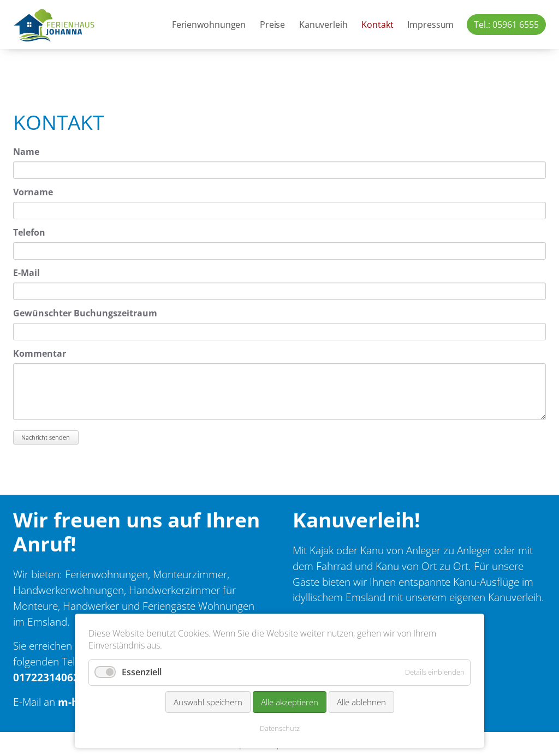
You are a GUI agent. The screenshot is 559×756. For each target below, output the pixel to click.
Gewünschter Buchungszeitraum (85, 313)
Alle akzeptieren (290, 702)
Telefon (29, 232)
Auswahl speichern (208, 702)
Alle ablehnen (361, 702)
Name (26, 152)
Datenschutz (280, 728)
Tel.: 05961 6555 (506, 25)
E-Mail (26, 273)
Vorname (33, 192)
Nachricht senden (46, 437)
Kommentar (40, 353)
